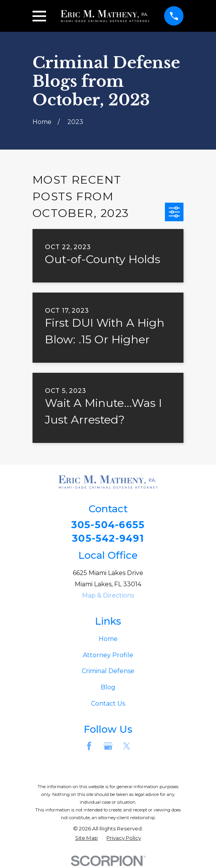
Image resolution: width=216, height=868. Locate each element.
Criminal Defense (108, 672)
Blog (108, 688)
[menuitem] (87, 839)
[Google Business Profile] (108, 747)
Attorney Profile (108, 656)
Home (108, 640)
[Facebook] (89, 747)
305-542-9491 (108, 539)
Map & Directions (108, 596)
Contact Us (108, 704)
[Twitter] (127, 747)
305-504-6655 (108, 525)
